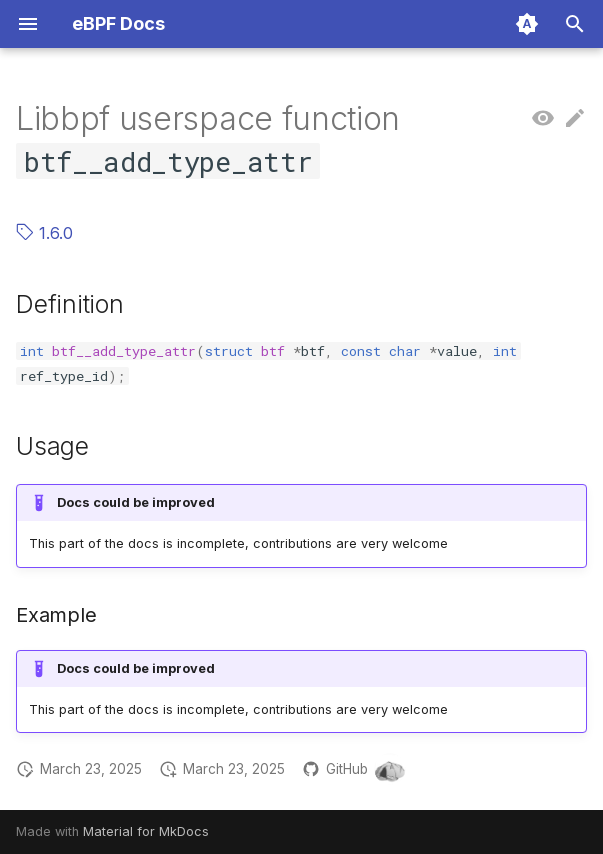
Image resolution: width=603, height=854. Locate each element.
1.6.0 (44, 233)
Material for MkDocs (146, 831)
